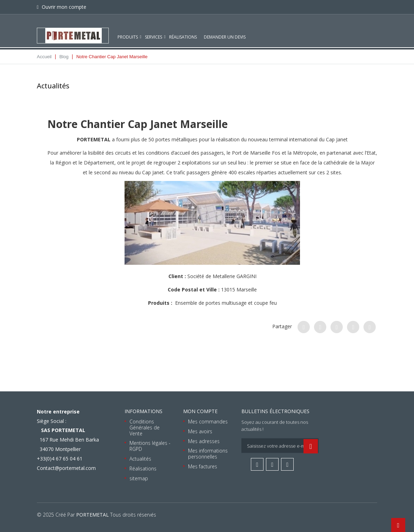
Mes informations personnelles (208, 453)
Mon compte (200, 411)
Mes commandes (208, 421)
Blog (64, 57)
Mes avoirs (200, 431)
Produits (128, 31)
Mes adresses (204, 441)
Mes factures (203, 466)
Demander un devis (225, 31)
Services (153, 31)
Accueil (44, 57)
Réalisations (183, 31)
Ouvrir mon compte (63, 7)
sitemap (139, 478)
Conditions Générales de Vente (145, 427)
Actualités (140, 459)
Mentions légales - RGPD (150, 446)
